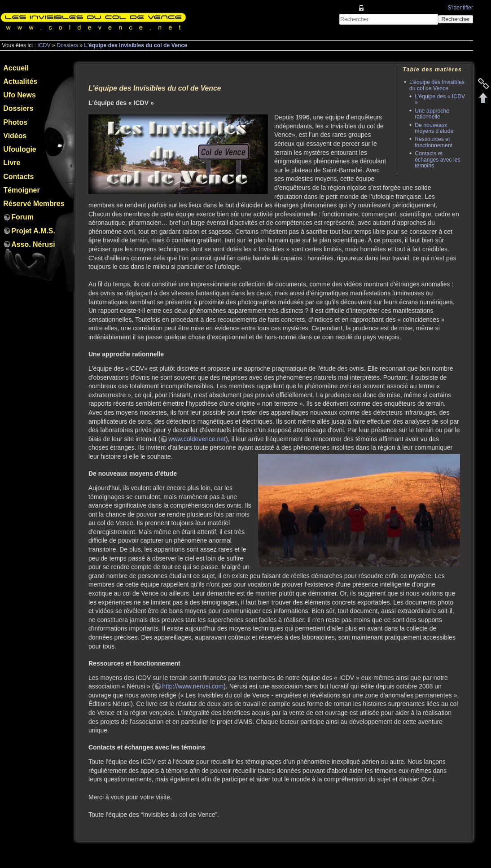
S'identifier (460, 8)
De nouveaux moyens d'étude (434, 128)
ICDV (44, 45)
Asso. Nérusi (33, 244)
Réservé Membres (34, 204)
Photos (15, 122)
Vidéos (15, 136)
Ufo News (19, 95)
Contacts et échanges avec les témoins (437, 160)
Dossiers (67, 45)
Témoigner (21, 190)
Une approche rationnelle (432, 114)
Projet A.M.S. (33, 231)
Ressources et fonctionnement (434, 142)
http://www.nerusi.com (193, 686)
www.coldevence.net (197, 439)
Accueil (16, 68)
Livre (12, 163)
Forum (22, 217)
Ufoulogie (20, 149)
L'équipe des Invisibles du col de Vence (136, 45)
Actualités (20, 81)
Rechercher (456, 19)
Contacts (18, 177)
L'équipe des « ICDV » (440, 99)
